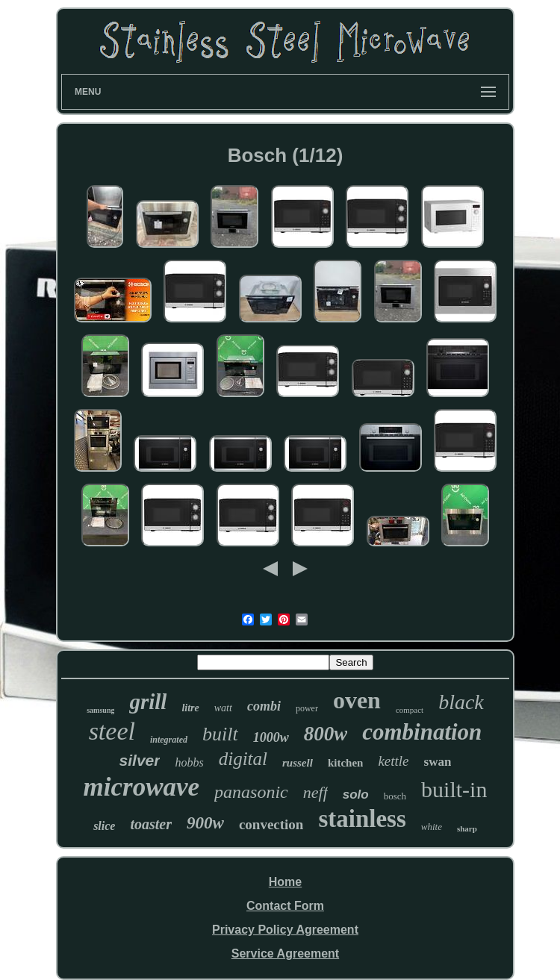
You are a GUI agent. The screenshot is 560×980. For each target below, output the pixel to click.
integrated (169, 740)
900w (205, 823)
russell (298, 763)
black (461, 702)
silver (140, 760)
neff (315, 792)
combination (422, 732)
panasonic (251, 792)
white (432, 827)
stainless (362, 819)
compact (410, 710)
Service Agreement (285, 954)
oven (357, 700)
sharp (467, 828)
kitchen (346, 763)
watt (223, 708)
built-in (454, 789)
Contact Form (285, 906)
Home (285, 882)
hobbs (189, 762)
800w (326, 734)
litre (190, 708)
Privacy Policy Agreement (285, 930)
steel (112, 731)
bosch (395, 796)
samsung (100, 710)
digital (243, 759)
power (307, 708)
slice (104, 826)
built (220, 734)
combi (264, 706)
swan (438, 762)
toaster (151, 824)
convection (271, 824)
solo (356, 795)
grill (148, 702)
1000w (271, 737)
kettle (393, 761)
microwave (142, 787)
